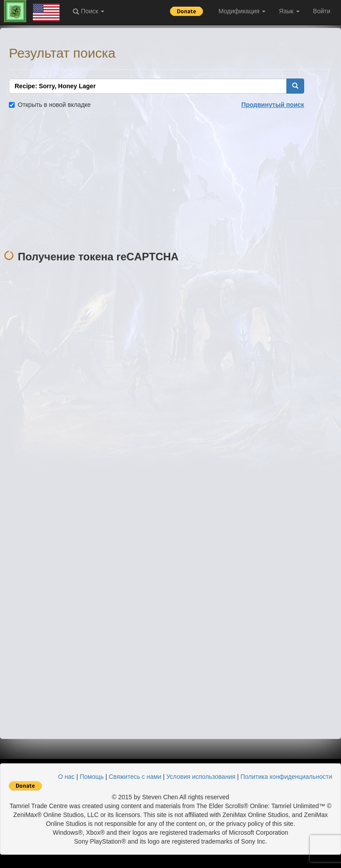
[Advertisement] (170, 180)
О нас (66, 777)
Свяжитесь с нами (135, 777)
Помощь (91, 777)
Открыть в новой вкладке (50, 105)
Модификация (242, 11)
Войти (322, 11)
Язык (289, 11)
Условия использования (201, 777)
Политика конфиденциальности (286, 777)
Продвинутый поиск (273, 105)
